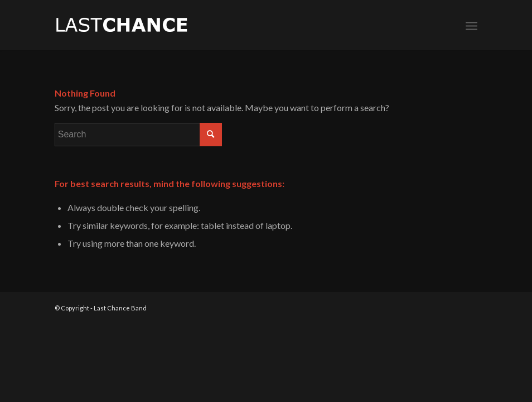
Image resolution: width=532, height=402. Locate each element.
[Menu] (471, 25)
